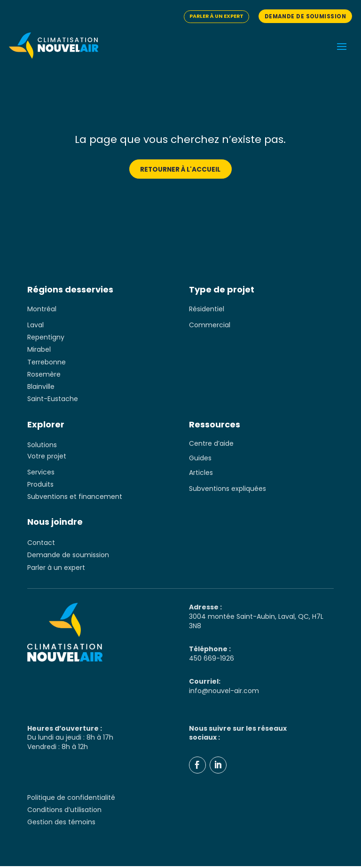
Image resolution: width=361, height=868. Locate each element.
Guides (200, 459)
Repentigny (46, 338)
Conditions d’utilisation (64, 812)
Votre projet (47, 457)
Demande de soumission (303, 16)
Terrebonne (47, 363)
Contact (41, 544)
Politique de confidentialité (71, 799)
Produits (40, 486)
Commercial (210, 325)
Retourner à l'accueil (180, 169)
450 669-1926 (212, 660)
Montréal (42, 309)
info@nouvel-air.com (224, 693)
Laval (35, 325)
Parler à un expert (210, 16)
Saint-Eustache (53, 400)
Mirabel (39, 350)
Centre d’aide (211, 445)
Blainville (41, 387)
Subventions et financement (75, 498)
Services (41, 473)
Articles (201, 474)
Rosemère (44, 375)
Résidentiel (207, 309)
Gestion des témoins (61, 824)
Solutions (42, 446)
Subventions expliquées (228, 490)
